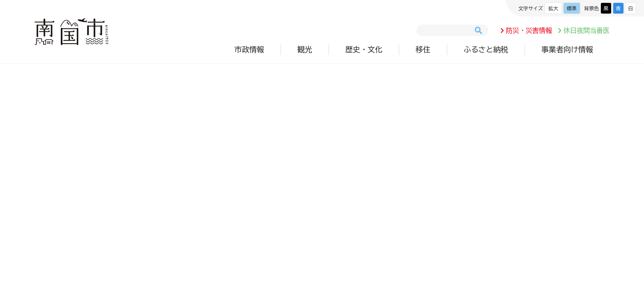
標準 (572, 8)
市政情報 (249, 49)
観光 (305, 49)
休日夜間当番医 (586, 30)
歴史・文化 (364, 49)
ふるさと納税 (486, 49)
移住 (423, 49)
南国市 (71, 32)
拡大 (553, 8)
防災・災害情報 (529, 30)
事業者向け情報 (567, 49)
